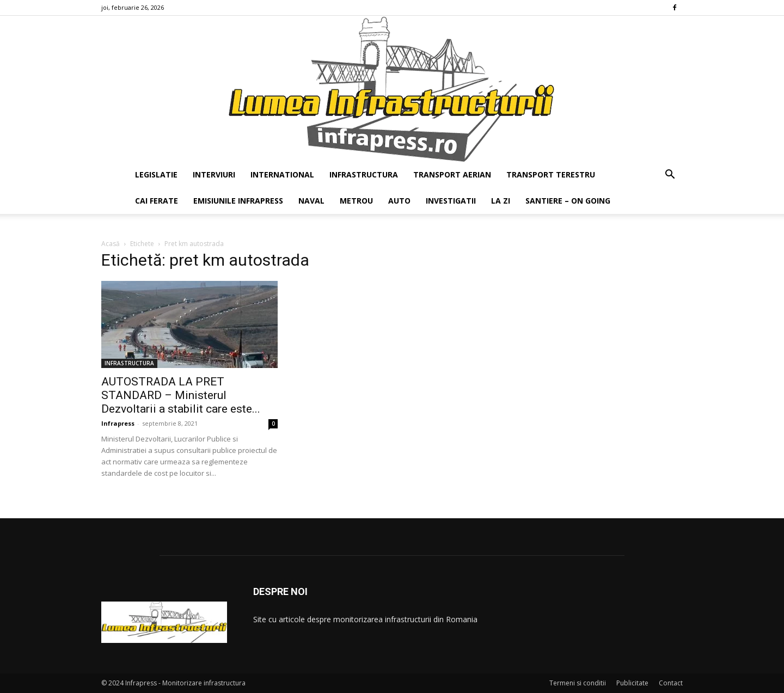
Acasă (111, 244)
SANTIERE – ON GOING (568, 201)
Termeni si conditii (578, 683)
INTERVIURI (214, 174)
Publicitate (632, 683)
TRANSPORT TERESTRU (551, 174)
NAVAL (311, 201)
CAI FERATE (157, 201)
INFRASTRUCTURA (364, 174)
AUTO (399, 201)
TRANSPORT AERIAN (452, 174)
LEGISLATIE (156, 174)
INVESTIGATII (451, 201)
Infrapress (118, 423)
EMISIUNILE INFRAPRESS (238, 201)
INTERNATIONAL (282, 174)
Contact (671, 683)
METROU (356, 201)
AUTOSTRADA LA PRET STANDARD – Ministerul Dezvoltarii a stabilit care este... (181, 395)
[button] (670, 176)
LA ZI (501, 201)
